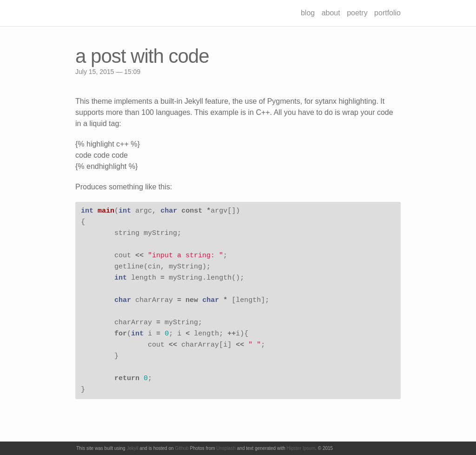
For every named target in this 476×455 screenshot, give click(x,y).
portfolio (387, 13)
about (331, 13)
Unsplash (226, 448)
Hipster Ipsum (301, 448)
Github (182, 448)
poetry (357, 13)
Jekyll (132, 448)
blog (308, 13)
